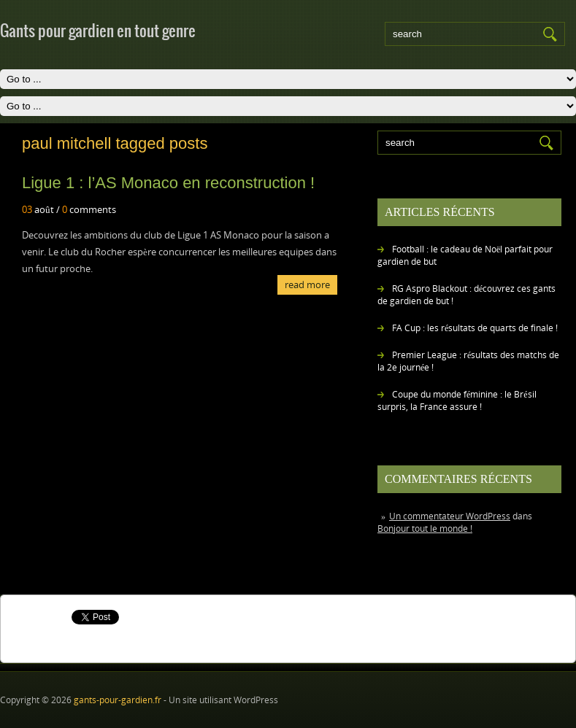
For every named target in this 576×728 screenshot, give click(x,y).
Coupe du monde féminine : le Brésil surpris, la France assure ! (457, 400)
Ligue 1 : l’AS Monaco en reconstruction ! (168, 183)
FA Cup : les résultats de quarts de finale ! (475, 328)
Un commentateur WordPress (450, 516)
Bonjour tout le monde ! (425, 528)
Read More (307, 284)
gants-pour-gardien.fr (118, 700)
